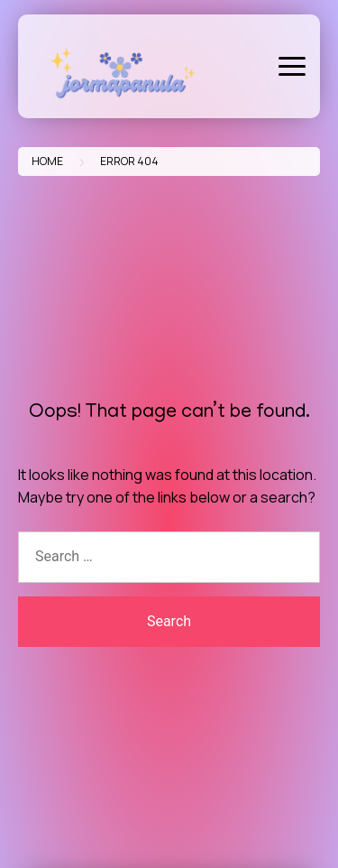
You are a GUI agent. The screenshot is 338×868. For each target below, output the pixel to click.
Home (47, 161)
